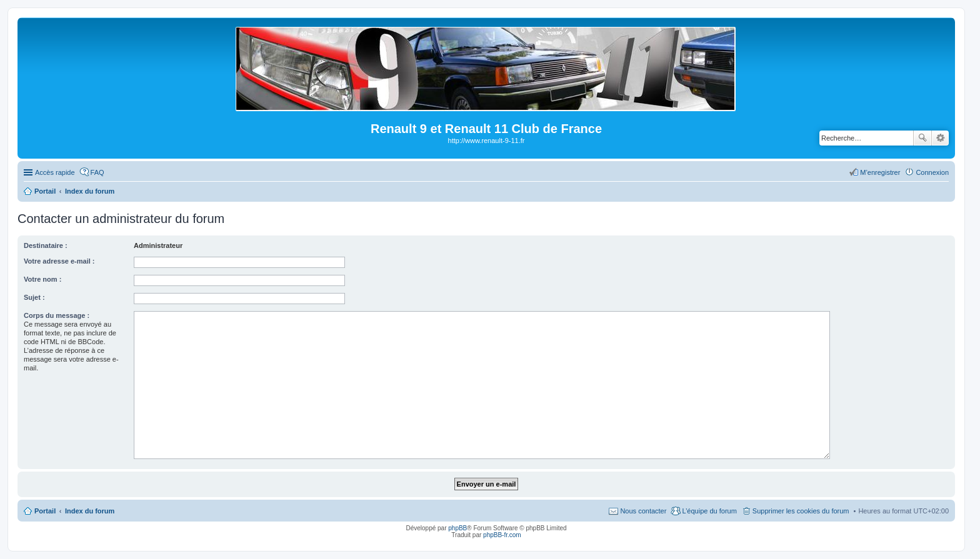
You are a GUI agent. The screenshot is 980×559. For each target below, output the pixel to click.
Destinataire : (46, 245)
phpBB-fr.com (502, 535)
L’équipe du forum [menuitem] (709, 511)
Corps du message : (57, 315)
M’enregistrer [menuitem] (880, 172)
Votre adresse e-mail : (59, 261)
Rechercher (922, 138)
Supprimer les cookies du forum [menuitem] (801, 511)
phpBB (457, 528)
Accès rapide (55, 172)
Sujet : (34, 297)
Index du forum (90, 511)
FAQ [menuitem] (97, 172)
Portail (45, 191)
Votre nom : (42, 279)
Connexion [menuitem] (932, 172)
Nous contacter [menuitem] (643, 511)
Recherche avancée (940, 138)
